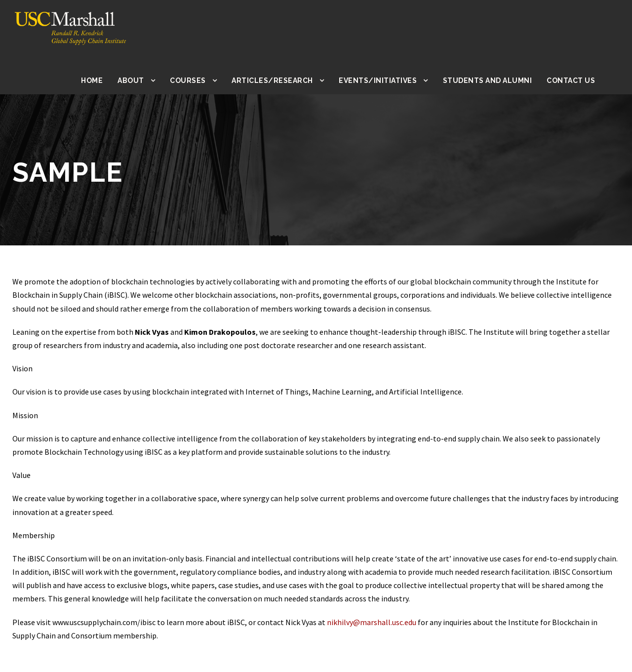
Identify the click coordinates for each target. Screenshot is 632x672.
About (140, 80)
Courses (197, 80)
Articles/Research (281, 80)
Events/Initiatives (383, 80)
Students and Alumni (489, 80)
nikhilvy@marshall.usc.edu (390, 622)
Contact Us (571, 80)
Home (102, 80)
